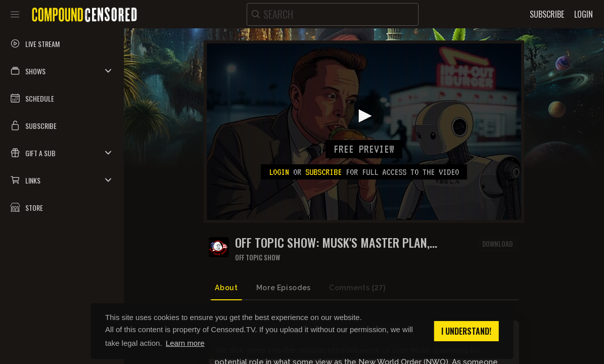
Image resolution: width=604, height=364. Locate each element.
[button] (62, 71)
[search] (333, 14)
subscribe (323, 172)
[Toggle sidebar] (15, 14)
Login (279, 172)
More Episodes (284, 288)
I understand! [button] (466, 331)
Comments (357, 288)
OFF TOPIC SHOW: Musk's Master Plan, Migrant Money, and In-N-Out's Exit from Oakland (341, 242)
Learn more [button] (185, 343)
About (226, 288)
